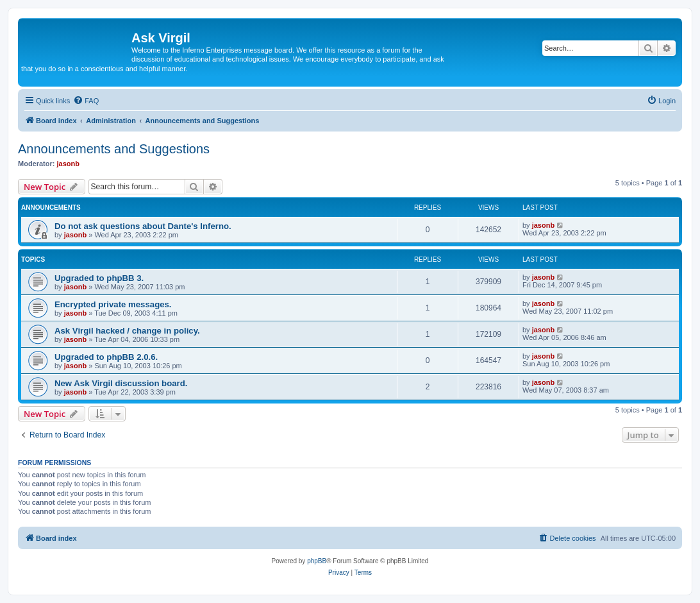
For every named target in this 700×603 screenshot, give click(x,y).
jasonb (68, 164)
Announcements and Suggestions (114, 149)
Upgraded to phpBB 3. (99, 278)
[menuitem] (86, 101)
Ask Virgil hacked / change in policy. (127, 331)
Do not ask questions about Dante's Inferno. (143, 226)
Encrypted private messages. (113, 304)
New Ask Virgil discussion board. (121, 383)
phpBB (317, 561)
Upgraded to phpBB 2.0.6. (106, 357)
